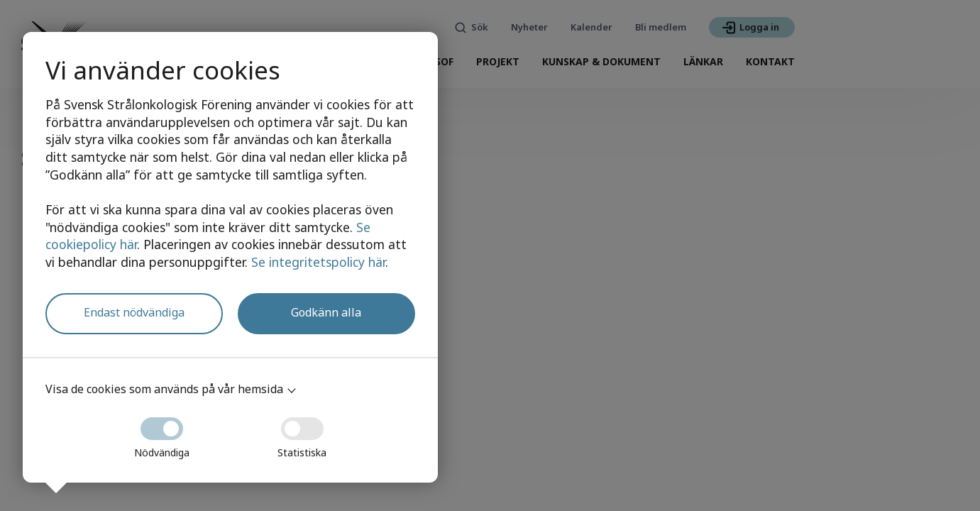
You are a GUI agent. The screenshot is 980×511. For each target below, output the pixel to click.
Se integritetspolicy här (318, 262)
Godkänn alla (326, 312)
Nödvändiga (162, 434)
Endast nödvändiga (134, 312)
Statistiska (302, 434)
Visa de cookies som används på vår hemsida (164, 389)
